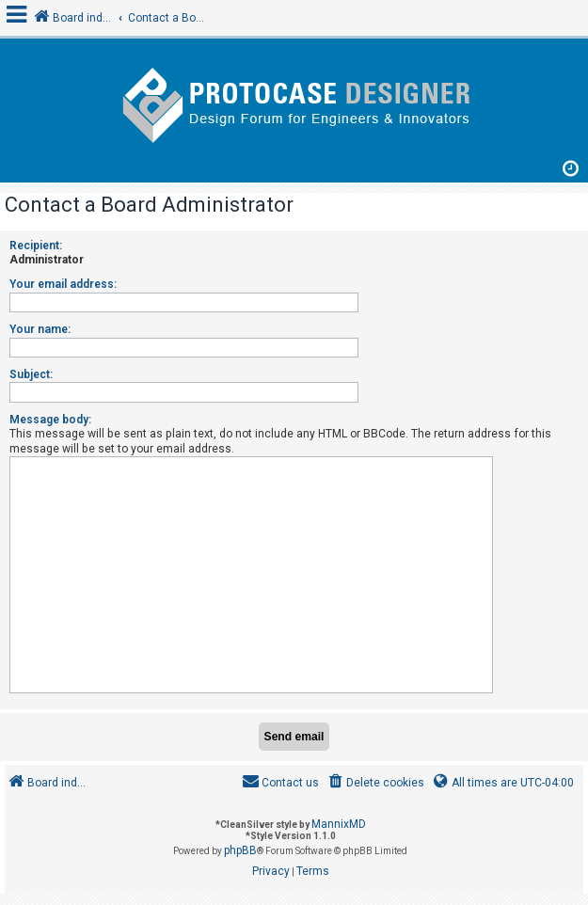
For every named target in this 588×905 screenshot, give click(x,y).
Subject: (31, 374)
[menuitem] (375, 783)
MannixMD (339, 824)
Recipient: (36, 246)
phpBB (240, 850)
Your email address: (63, 284)
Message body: (50, 420)
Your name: (40, 329)
